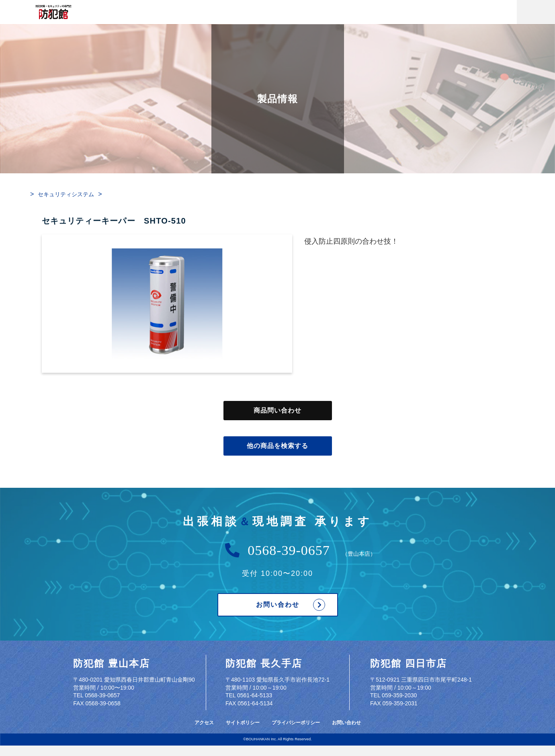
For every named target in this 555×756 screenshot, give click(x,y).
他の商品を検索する (278, 446)
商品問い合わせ (278, 411)
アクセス (204, 723)
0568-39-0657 (289, 551)
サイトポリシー (243, 723)
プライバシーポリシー (296, 723)
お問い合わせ (278, 605)
